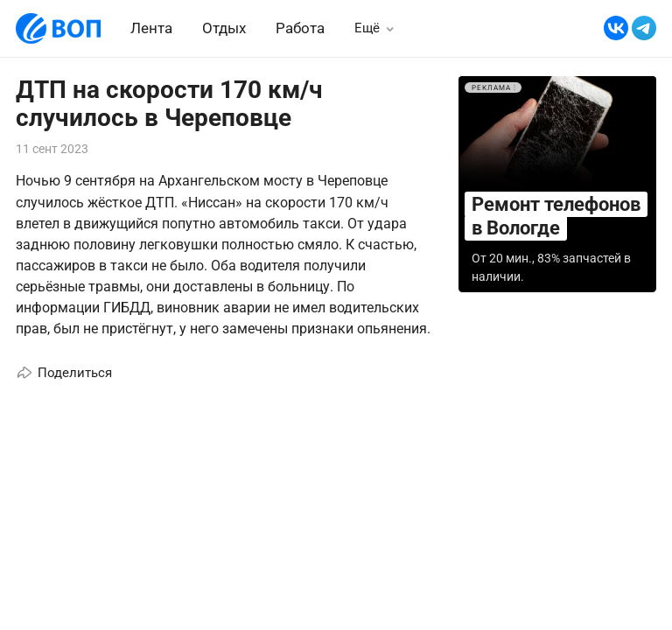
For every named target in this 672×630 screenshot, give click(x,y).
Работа (300, 28)
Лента (151, 28)
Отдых (224, 28)
